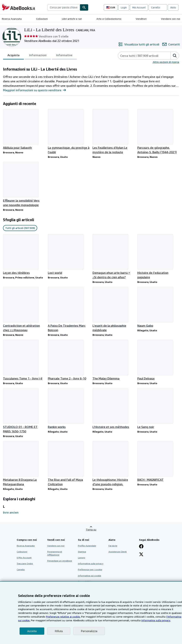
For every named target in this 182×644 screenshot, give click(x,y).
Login (124, 7)
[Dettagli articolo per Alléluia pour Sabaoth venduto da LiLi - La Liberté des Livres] (24, 129)
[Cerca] (84, 7)
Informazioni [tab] (38, 56)
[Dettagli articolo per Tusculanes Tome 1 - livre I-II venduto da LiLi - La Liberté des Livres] (24, 360)
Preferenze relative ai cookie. (63, 617)
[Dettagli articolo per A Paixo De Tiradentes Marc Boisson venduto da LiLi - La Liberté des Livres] (69, 310)
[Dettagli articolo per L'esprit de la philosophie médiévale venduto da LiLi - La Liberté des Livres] (113, 310)
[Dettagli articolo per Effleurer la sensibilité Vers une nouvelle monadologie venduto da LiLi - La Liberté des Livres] (24, 184)
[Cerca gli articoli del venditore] (141, 56)
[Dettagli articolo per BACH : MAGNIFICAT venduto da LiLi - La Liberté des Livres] (158, 461)
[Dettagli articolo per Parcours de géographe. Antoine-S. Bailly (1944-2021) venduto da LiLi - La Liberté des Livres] (158, 132)
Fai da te (113, 546)
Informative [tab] (64, 56)
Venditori (141, 19)
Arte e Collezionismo (109, 19)
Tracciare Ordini (25, 563)
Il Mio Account (24, 558)
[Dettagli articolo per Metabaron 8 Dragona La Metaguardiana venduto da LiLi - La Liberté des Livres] (24, 464)
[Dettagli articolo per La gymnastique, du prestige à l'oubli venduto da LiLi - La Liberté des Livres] (69, 132)
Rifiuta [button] (59, 631)
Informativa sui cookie (90, 576)
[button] (175, 56)
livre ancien (11, 512)
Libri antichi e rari (72, 19)
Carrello (21, 569)
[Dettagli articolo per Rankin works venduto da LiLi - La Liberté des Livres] (69, 409)
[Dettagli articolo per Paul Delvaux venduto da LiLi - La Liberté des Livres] (158, 360)
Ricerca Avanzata (12, 19)
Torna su (91, 529)
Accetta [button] (32, 631)
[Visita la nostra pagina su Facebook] (141, 547)
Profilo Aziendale (87, 546)
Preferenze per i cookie (90, 569)
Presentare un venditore (60, 561)
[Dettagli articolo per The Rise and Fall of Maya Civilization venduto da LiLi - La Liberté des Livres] (69, 464)
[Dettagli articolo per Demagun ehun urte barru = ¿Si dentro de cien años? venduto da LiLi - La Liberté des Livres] (113, 257)
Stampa (82, 552)
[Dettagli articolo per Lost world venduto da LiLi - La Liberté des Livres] (69, 254)
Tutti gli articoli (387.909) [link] (20, 228)
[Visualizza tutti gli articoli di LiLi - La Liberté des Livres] (139, 44)
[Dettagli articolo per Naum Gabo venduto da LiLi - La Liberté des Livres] (158, 307)
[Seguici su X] (141, 555)
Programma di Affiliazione (55, 553)
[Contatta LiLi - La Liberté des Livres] (171, 44)
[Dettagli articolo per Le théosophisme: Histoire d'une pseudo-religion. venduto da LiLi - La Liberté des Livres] (113, 464)
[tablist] (40, 56)
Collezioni (42, 19)
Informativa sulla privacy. (156, 620)
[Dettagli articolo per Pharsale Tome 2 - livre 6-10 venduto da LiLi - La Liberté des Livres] (69, 360)
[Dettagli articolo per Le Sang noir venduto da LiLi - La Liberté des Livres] (158, 409)
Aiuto (173, 7)
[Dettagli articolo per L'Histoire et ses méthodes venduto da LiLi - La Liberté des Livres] (113, 409)
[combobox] (64, 7)
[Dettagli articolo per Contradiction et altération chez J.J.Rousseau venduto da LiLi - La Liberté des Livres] (24, 310)
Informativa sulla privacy (91, 563)
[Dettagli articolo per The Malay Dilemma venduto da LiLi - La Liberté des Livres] (113, 360)
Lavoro (82, 558)
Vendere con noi (171, 19)
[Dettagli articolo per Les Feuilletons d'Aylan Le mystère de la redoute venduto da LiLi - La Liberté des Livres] (113, 132)
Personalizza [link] (89, 631)
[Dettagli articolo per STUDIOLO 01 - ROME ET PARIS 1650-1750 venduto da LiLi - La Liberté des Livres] (24, 411)
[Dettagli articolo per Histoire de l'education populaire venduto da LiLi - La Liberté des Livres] (158, 257)
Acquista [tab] (13, 56)
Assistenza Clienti (118, 552)
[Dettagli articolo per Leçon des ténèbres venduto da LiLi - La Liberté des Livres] (24, 254)
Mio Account (139, 7)
